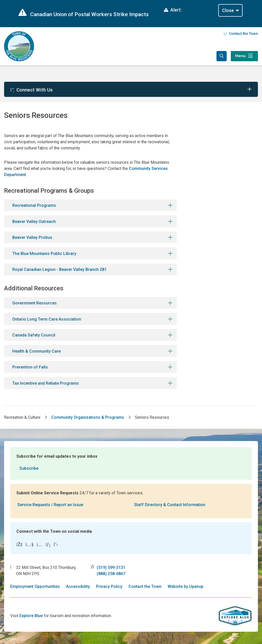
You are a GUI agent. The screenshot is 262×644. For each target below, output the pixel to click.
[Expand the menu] (244, 56)
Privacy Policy (109, 586)
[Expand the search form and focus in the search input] (222, 56)
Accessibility (78, 586)
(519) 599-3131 (111, 568)
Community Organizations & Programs (88, 417)
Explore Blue (31, 616)
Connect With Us (31, 90)
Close (228, 10)
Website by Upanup (185, 586)
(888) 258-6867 (111, 574)
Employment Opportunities (35, 586)
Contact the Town (241, 34)
